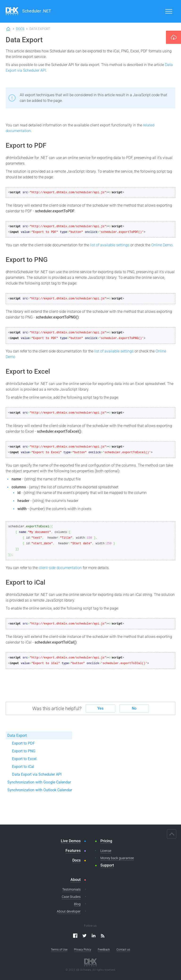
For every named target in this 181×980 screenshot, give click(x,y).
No (134, 708)
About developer (69, 911)
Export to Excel (24, 759)
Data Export (17, 735)
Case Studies (71, 897)
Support (107, 865)
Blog (77, 904)
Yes (100, 708)
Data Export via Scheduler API (37, 774)
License (106, 851)
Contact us (123, 950)
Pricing (106, 841)
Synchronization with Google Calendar (39, 782)
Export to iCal (23, 767)
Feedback (104, 950)
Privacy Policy (83, 950)
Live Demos (71, 841)
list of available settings (110, 245)
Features (73, 851)
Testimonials (71, 889)
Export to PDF (23, 743)
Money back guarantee (117, 858)
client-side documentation (60, 568)
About (76, 880)
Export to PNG (24, 751)
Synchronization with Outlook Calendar (40, 790)
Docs (20, 29)
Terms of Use (59, 950)
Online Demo (162, 245)
